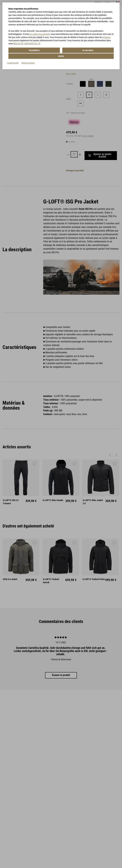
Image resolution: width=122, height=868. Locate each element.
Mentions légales (28, 57)
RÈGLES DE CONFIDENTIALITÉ (27, 44)
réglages (107, 37)
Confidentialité (13, 57)
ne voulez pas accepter (40, 34)
